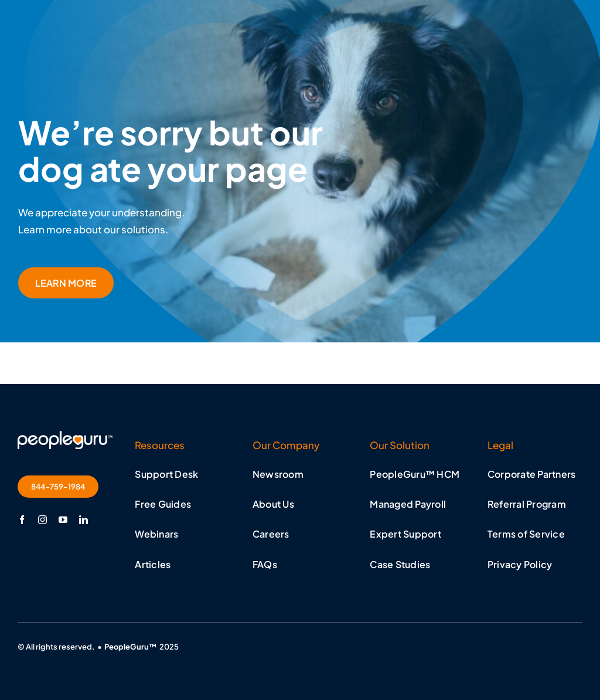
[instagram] (42, 520)
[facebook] (22, 520)
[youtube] (63, 520)
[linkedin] (83, 520)
